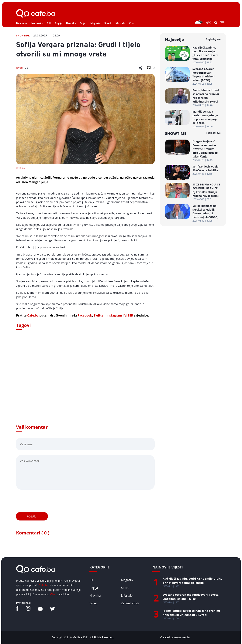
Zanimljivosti (130, 603)
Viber (53, 594)
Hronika (71, 23)
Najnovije (37, 23)
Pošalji (32, 516)
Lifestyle (120, 23)
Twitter (99, 315)
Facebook (85, 315)
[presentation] (45, 501)
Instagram (114, 315)
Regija (59, 23)
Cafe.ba (33, 315)
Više (131, 23)
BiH (49, 23)
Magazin (95, 23)
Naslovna (22, 23)
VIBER (129, 315)
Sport (108, 23)
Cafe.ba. (44, 585)
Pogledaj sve (213, 39)
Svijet (83, 23)
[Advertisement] (85, 382)
